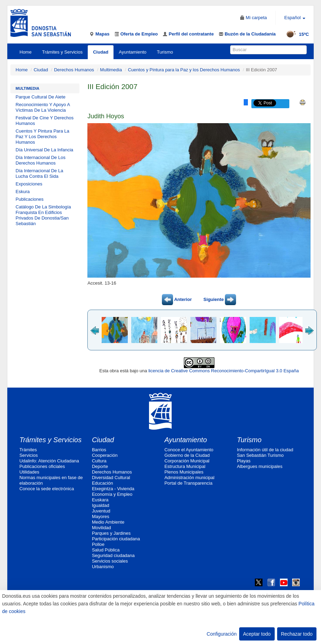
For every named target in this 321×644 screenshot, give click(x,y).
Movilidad (101, 528)
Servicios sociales (110, 561)
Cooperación (105, 455)
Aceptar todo (257, 634)
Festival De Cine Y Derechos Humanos (45, 121)
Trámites (28, 450)
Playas (244, 461)
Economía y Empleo (112, 494)
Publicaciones (30, 199)
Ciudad (101, 52)
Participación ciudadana (116, 539)
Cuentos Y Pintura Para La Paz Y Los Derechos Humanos (42, 137)
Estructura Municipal (185, 466)
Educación (103, 483)
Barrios (99, 450)
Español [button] (295, 18)
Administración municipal (189, 478)
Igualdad (101, 505)
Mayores (101, 516)
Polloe (98, 544)
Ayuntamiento (132, 52)
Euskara (100, 500)
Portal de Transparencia (188, 483)
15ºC (295, 34)
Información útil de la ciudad (265, 450)
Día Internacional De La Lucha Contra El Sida (40, 173)
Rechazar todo (297, 634)
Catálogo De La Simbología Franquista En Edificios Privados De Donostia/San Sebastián (43, 215)
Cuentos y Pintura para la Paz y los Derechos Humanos (184, 70)
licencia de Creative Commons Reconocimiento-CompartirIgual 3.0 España (224, 371)
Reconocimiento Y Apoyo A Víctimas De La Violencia (43, 107)
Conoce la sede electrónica (47, 489)
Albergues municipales (260, 466)
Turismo (165, 52)
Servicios (29, 455)
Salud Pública (106, 550)
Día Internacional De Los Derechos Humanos (41, 160)
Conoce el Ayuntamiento (189, 450)
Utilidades (29, 472)
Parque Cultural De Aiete (41, 97)
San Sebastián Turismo (260, 455)
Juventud (101, 511)
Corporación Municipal (187, 461)
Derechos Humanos (74, 70)
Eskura (23, 192)
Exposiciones (29, 184)
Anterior (177, 299)
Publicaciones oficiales (42, 466)
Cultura (99, 461)
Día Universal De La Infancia (44, 150)
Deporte (100, 466)
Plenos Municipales (184, 472)
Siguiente (220, 299)
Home (26, 52)
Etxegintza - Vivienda (113, 489)
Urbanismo (103, 567)
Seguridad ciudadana (113, 555)
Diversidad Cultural (111, 478)
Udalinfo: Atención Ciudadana (49, 461)
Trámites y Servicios (62, 52)
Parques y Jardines (111, 533)
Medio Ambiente (108, 522)
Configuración (221, 634)
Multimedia (111, 70)
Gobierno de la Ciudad (187, 455)
